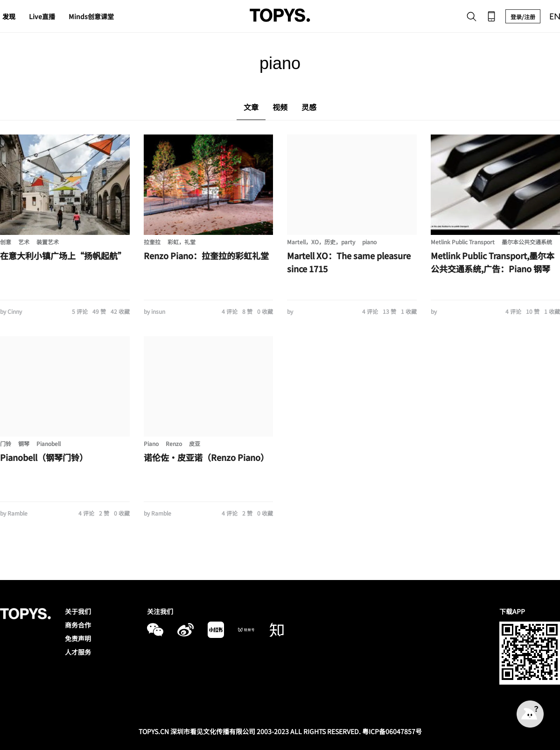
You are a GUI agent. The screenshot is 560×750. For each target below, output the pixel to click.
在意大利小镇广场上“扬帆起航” (63, 255)
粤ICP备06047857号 (392, 731)
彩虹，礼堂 (182, 242)
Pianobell (49, 443)
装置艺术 (48, 242)
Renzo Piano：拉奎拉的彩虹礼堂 (206, 255)
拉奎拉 (152, 242)
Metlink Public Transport (463, 242)
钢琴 (24, 443)
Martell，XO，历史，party (321, 242)
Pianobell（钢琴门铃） (44, 457)
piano (369, 242)
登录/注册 (523, 17)
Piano (151, 443)
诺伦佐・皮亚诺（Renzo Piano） (206, 457)
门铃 (6, 443)
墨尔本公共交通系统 (527, 242)
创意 (6, 242)
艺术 (24, 242)
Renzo (174, 443)
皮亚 (195, 443)
